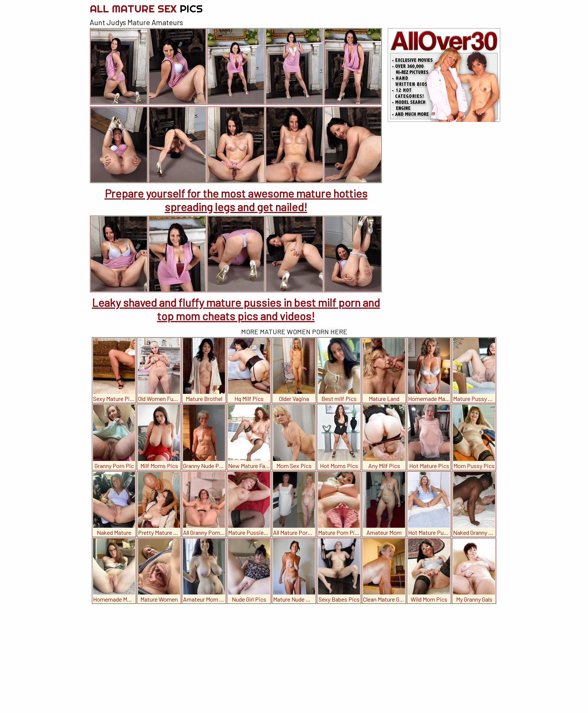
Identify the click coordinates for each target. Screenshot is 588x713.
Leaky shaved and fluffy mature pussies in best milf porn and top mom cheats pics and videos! (236, 309)
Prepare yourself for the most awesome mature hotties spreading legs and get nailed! (236, 200)
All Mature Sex (146, 8)
